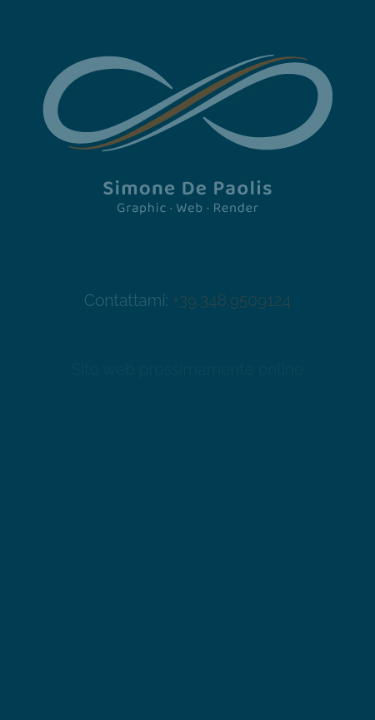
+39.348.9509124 (232, 300)
